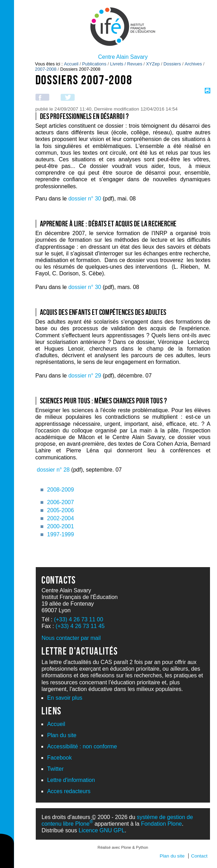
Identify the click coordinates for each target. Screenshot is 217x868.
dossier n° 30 (85, 199)
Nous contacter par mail (71, 638)
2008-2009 (60, 490)
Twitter (55, 769)
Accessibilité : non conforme (82, 746)
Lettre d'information (71, 780)
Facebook (59, 758)
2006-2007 (60, 502)
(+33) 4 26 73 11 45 (80, 626)
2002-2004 (60, 518)
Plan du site (62, 735)
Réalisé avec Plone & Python (123, 847)
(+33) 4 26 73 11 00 (79, 619)
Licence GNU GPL (102, 830)
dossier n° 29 (85, 376)
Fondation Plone (161, 824)
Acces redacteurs (69, 791)
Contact (199, 856)
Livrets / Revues (126, 64)
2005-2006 (60, 510)
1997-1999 (60, 534)
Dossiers (172, 64)
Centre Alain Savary (123, 57)
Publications (94, 64)
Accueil (71, 64)
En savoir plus (65, 698)
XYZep (153, 64)
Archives (193, 64)
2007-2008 (46, 69)
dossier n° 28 (53, 470)
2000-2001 (60, 526)
